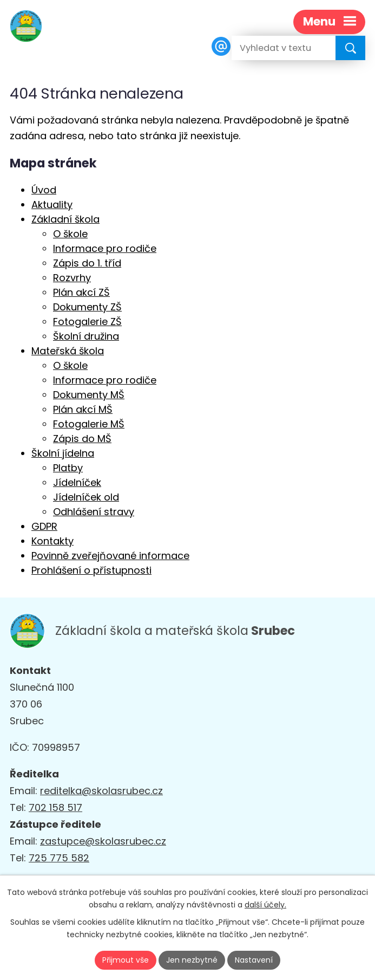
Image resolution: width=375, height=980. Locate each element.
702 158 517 (55, 807)
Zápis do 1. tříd (87, 263)
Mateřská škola (68, 351)
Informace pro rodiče (105, 248)
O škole (70, 234)
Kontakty (52, 541)
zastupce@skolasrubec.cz (103, 841)
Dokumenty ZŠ (87, 307)
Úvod (44, 190)
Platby (68, 468)
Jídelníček (77, 482)
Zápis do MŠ (82, 439)
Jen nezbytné (192, 960)
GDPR (44, 526)
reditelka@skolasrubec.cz (101, 791)
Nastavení (254, 960)
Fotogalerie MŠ (89, 424)
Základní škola (65, 219)
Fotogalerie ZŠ (87, 322)
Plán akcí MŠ (83, 409)
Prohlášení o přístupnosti (91, 570)
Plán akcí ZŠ (81, 292)
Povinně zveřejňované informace (110, 556)
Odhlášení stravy (94, 512)
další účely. (265, 905)
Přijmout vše (126, 960)
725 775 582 (59, 858)
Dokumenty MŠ (89, 395)
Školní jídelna (63, 453)
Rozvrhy (72, 278)
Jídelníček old (86, 497)
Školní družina (86, 336)
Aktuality (52, 205)
